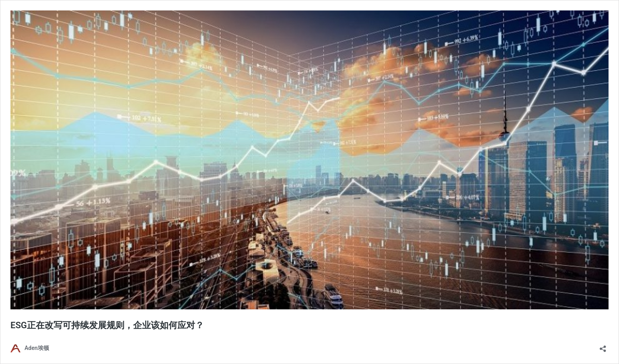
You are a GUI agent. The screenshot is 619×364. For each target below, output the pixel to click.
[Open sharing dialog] (603, 346)
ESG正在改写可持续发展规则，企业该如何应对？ (107, 325)
